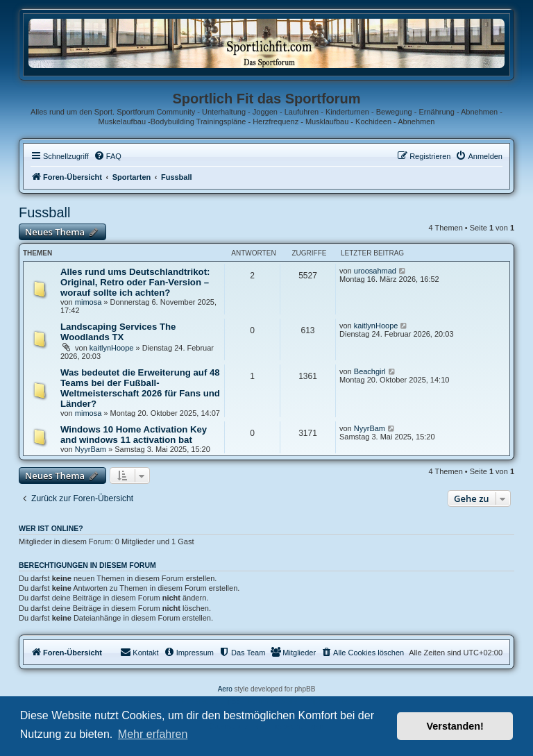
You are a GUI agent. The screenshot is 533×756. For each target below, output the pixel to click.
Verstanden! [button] (455, 726)
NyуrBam (91, 449)
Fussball (44, 212)
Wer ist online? (51, 528)
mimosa (88, 302)
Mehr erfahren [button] (153, 734)
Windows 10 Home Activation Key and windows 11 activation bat (134, 435)
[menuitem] (108, 156)
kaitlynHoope (112, 348)
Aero (225, 689)
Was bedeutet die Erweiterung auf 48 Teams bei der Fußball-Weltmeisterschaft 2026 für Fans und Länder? (140, 388)
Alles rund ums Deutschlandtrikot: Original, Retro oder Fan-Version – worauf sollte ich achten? (135, 282)
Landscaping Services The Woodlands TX (118, 332)
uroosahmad (375, 271)
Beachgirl (370, 371)
